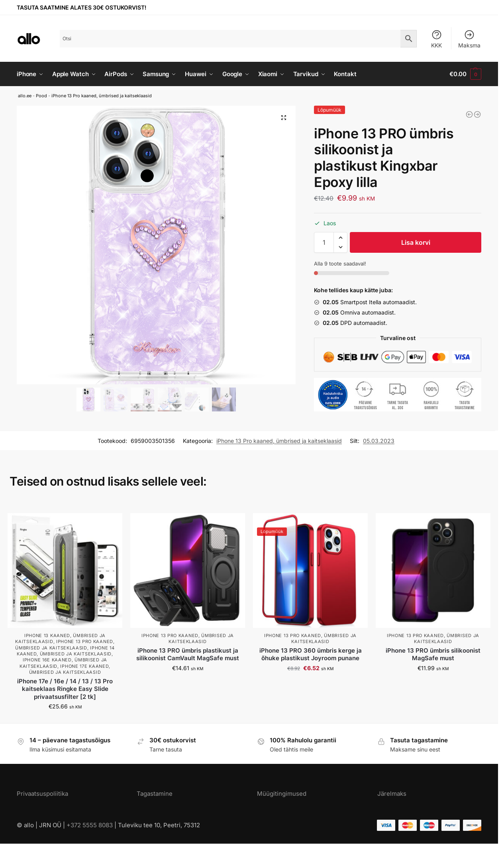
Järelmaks (392, 794)
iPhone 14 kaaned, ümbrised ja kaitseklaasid (66, 651)
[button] (340, 238)
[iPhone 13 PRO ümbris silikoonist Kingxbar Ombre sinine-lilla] (469, 114)
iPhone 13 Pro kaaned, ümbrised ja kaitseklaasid (102, 96)
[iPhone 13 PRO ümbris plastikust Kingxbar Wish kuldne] (477, 114)
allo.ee (25, 96)
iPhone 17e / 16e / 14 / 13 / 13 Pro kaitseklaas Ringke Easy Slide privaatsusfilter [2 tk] (65, 689)
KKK (437, 39)
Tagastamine (155, 794)
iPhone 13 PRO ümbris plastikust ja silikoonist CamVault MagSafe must (188, 654)
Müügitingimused (282, 794)
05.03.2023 (379, 441)
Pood (41, 96)
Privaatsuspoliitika (42, 794)
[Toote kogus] (324, 242)
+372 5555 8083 (90, 825)
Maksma (469, 39)
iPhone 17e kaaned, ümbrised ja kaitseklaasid (70, 669)
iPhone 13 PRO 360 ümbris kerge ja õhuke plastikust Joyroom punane (311, 654)
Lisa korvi (416, 242)
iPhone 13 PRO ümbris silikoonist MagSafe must (433, 654)
